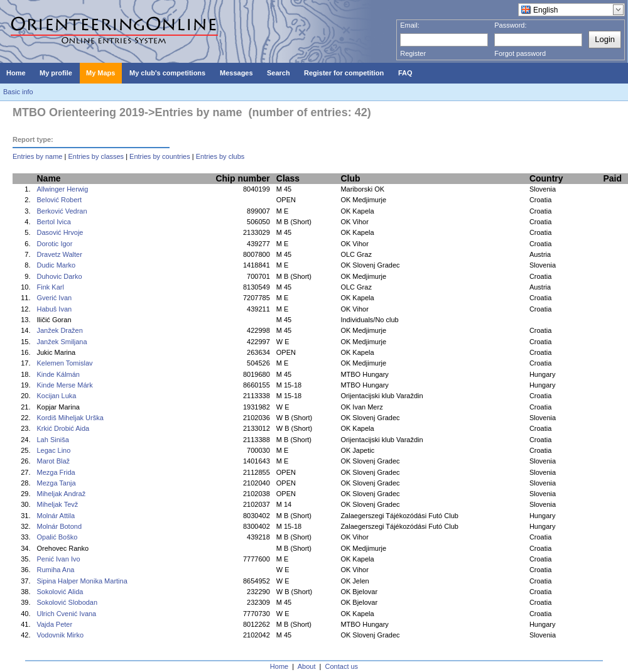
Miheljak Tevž (57, 504)
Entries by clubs (220, 156)
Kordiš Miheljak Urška (70, 418)
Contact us (342, 666)
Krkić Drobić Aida (63, 428)
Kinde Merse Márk (64, 385)
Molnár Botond (59, 526)
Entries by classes (96, 156)
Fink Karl (50, 287)
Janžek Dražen (59, 330)
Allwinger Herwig (62, 189)
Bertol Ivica (53, 222)
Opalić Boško (57, 537)
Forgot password (520, 53)
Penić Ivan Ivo (58, 559)
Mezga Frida (56, 472)
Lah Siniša (52, 440)
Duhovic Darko (59, 276)
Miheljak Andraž (61, 494)
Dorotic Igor (54, 244)
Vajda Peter (54, 624)
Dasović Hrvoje (60, 232)
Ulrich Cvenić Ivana (66, 614)
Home (279, 666)
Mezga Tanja (56, 483)
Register (413, 53)
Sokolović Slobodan (67, 602)
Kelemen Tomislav (64, 363)
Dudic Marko (56, 265)
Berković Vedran (62, 211)
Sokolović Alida (60, 592)
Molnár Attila (56, 516)
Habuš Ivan (54, 309)
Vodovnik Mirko (60, 635)
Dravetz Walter (59, 254)
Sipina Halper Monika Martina (82, 581)
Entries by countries (160, 156)
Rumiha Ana (55, 570)
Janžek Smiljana (62, 342)
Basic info (18, 92)
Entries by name (37, 156)
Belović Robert (59, 200)
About (307, 666)
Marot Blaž (53, 461)
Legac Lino (53, 450)
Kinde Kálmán (58, 374)
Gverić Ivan (54, 298)
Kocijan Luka (56, 396)
